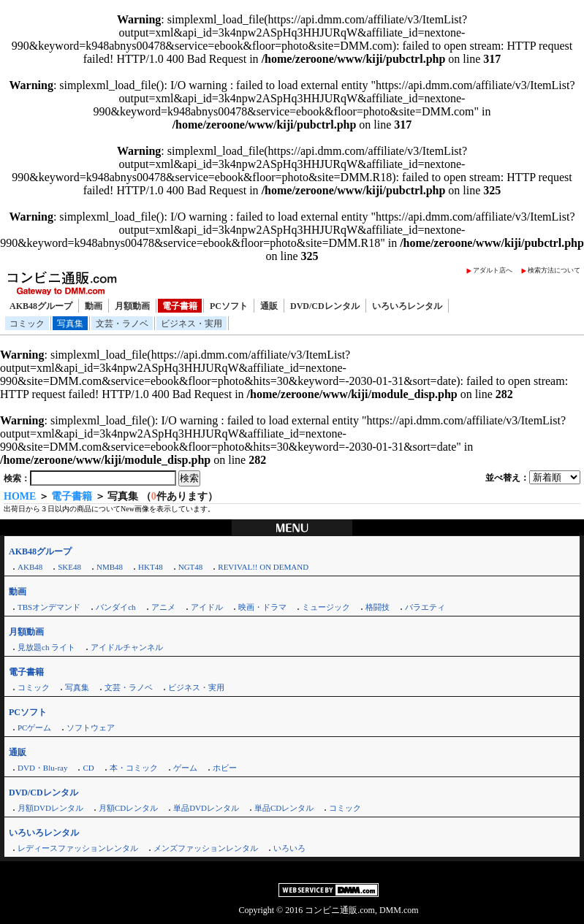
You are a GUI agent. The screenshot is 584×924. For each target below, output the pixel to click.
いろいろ (289, 848)
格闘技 (378, 607)
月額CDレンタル (128, 808)
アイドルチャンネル (127, 647)
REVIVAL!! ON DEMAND (263, 567)
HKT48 (151, 567)
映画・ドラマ (262, 607)
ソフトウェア (91, 728)
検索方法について (554, 270)
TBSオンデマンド (49, 607)
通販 (269, 306)
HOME (20, 496)
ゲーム (185, 768)
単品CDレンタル (284, 808)
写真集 (70, 324)
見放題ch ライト (46, 647)
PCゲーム (34, 728)
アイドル (207, 607)
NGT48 (191, 567)
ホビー (225, 768)
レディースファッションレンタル (78, 848)
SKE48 (69, 567)
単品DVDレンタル (206, 808)
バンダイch (115, 607)
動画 (94, 306)
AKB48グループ (41, 306)
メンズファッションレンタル (206, 848)
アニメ (163, 607)
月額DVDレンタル (50, 808)
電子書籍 (180, 306)
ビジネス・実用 (191, 324)
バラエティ (425, 607)
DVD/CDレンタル (325, 306)
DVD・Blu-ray (42, 768)
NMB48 (110, 567)
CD (88, 768)
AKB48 (30, 567)
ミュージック (326, 607)
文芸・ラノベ (122, 324)
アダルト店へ (493, 270)
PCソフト (229, 306)
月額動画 (132, 306)
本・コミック (134, 768)
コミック (27, 324)
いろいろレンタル (407, 306)
